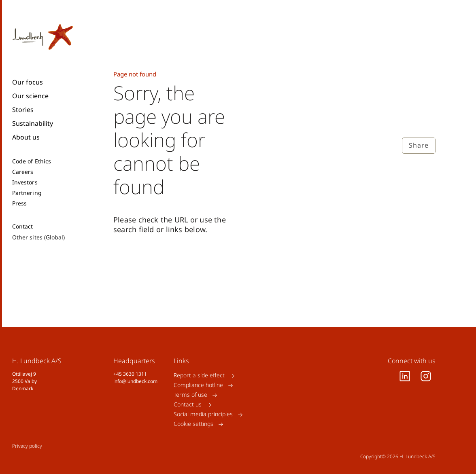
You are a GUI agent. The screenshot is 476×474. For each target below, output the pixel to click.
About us (26, 137)
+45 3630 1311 (130, 374)
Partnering (27, 193)
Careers (23, 172)
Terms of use (190, 395)
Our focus (28, 82)
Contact (23, 226)
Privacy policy (27, 446)
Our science (30, 96)
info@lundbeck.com (135, 381)
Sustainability (33, 123)
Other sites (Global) (38, 237)
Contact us (188, 405)
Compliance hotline (198, 385)
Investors (25, 182)
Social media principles (203, 414)
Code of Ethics (32, 161)
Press (19, 203)
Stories (23, 110)
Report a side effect (199, 376)
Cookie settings (193, 424)
